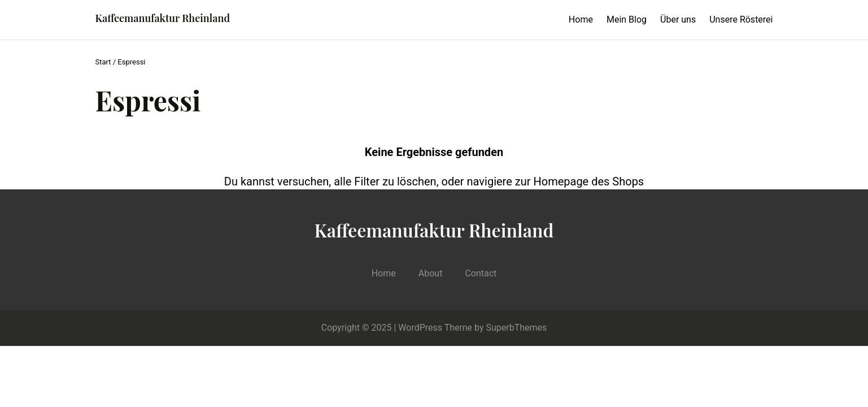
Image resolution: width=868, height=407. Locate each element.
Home (581, 20)
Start (103, 62)
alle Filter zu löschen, (386, 181)
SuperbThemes (517, 328)
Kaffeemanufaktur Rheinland (163, 18)
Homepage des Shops (588, 181)
